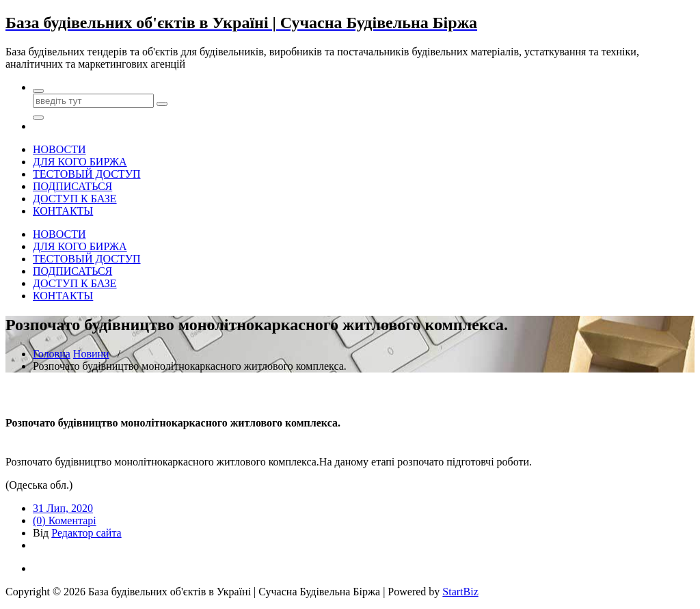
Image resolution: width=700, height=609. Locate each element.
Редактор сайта (86, 533)
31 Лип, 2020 (63, 508)
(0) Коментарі (65, 520)
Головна (52, 354)
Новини (91, 354)
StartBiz (460, 592)
